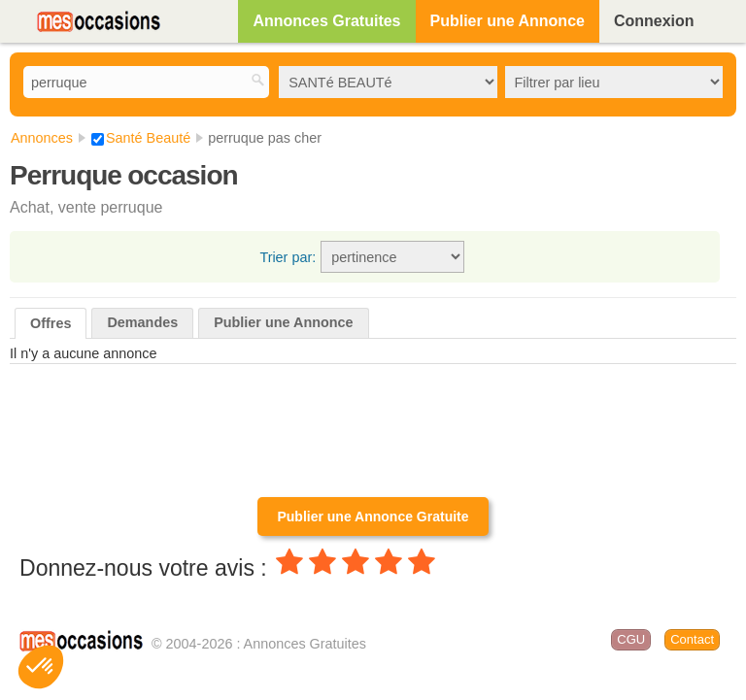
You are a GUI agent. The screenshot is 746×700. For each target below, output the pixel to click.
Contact (692, 639)
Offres (51, 323)
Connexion (654, 21)
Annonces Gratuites (326, 21)
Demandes (142, 322)
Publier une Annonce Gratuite (373, 517)
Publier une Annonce (508, 21)
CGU (631, 639)
